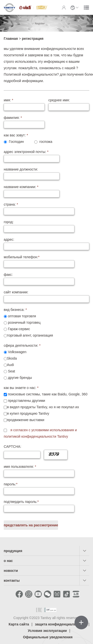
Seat (9, 371)
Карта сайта (19, 624)
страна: (11, 204)
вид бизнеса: (15, 310)
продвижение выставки (24, 420)
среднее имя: (59, 100)
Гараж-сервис (17, 329)
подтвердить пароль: (21, 502)
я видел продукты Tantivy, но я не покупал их (41, 407)
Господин (14, 142)
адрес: (9, 239)
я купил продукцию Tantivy (26, 413)
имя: (8, 100)
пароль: (11, 484)
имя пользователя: (20, 467)
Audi (9, 365)
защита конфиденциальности (61, 624)
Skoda (10, 358)
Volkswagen (15, 352)
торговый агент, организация (28, 335)
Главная (11, 39)
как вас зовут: (16, 135)
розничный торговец (22, 322)
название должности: (21, 169)
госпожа (43, 142)
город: (9, 222)
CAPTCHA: (13, 447)
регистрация (33, 39)
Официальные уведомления (48, 637)
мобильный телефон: (22, 257)
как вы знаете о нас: (21, 388)
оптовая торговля (20, 316)
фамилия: (13, 118)
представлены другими (24, 401)
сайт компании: (16, 292)
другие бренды (18, 378)
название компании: (21, 187)
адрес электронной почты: (26, 152)
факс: (8, 275)
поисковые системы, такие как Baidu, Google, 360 (46, 394)
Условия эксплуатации (47, 631)
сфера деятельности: (22, 345)
